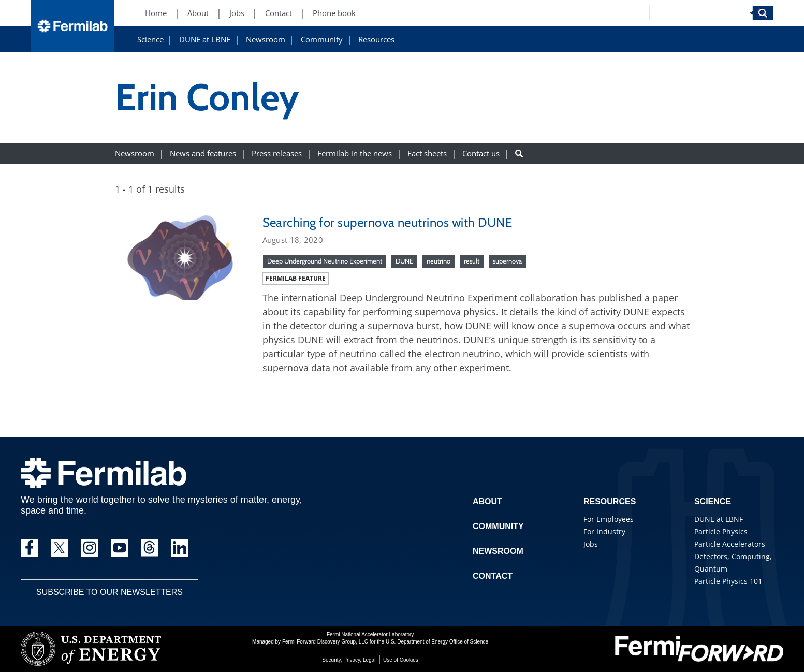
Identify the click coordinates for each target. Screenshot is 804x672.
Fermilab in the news (355, 154)
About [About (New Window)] (198, 13)
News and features (203, 154)
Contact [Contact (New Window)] (279, 13)
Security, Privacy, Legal (349, 660)
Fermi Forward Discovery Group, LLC (325, 642)
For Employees (609, 519)
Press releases (277, 154)
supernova (507, 261)
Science (150, 40)
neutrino (438, 261)
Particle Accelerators (730, 544)
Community (322, 40)
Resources (376, 40)
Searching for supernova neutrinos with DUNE (388, 222)
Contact (493, 576)
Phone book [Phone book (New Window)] (334, 13)
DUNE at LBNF (205, 40)
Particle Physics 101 (728, 581)
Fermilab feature (296, 278)
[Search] (701, 13)
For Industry (604, 531)
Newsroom (266, 40)
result (472, 261)
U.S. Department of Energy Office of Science (437, 642)
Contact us (481, 154)
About (487, 501)
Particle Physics (721, 531)
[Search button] (519, 154)
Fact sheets (427, 154)
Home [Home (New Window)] (156, 13)
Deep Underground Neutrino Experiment (325, 261)
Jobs (591, 544)
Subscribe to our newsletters (109, 592)
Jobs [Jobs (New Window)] (237, 13)
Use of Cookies (401, 660)
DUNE (404, 261)
